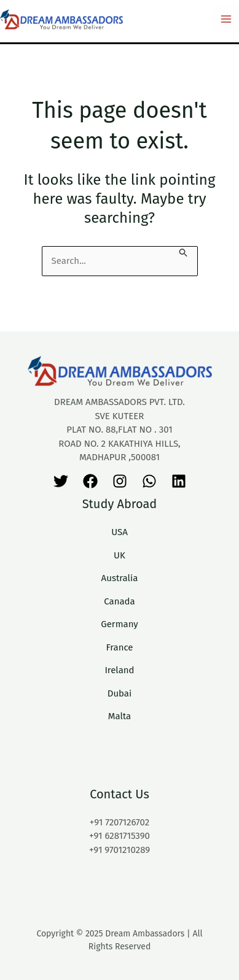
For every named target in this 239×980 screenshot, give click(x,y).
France (119, 647)
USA (119, 532)
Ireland (119, 670)
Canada (119, 601)
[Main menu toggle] (226, 19)
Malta (120, 716)
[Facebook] (90, 481)
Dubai (120, 693)
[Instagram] (120, 481)
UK (119, 555)
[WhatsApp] (149, 481)
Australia (120, 578)
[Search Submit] (184, 253)
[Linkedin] (179, 481)
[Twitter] (61, 481)
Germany (119, 624)
